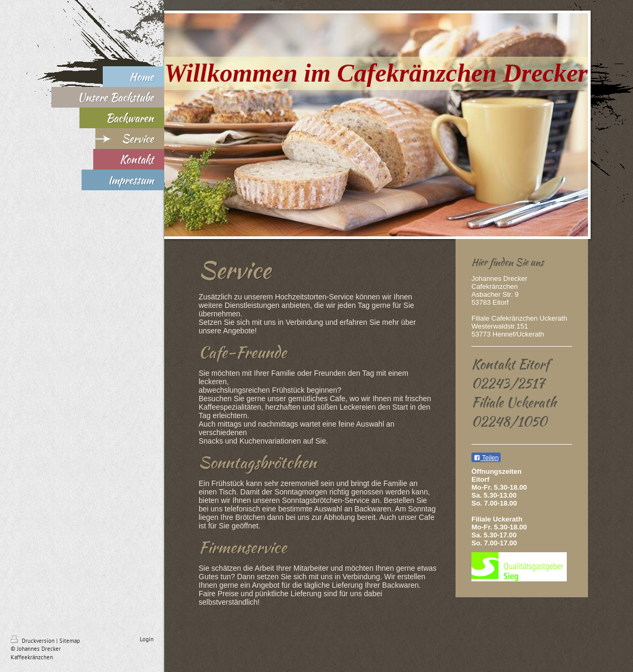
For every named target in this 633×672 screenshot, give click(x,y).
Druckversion (33, 641)
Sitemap (70, 641)
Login (147, 639)
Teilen (486, 458)
